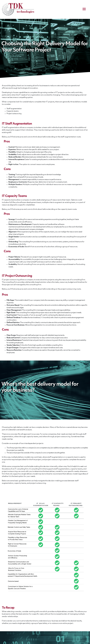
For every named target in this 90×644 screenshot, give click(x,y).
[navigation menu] (84, 9)
